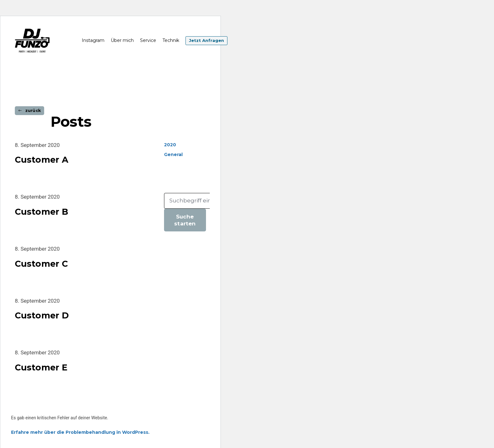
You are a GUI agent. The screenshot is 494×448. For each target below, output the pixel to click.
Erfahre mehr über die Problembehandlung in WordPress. (80, 433)
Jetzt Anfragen (206, 41)
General (173, 155)
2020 (170, 145)
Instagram (93, 41)
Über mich (122, 41)
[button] (29, 111)
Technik (171, 41)
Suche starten (185, 220)
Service (148, 41)
